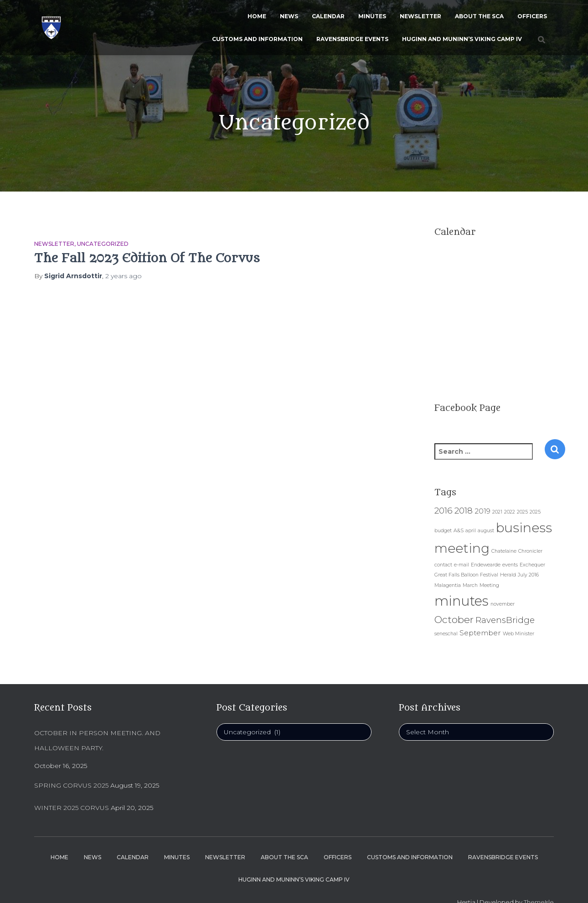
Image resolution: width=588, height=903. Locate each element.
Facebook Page (467, 408)
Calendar (328, 16)
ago (124, 276)
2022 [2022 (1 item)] (510, 512)
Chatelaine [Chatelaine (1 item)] (504, 551)
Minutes (372, 16)
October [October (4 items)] (454, 619)
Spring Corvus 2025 (71, 785)
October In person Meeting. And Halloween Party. (97, 741)
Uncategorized (103, 244)
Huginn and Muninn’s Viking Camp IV (462, 39)
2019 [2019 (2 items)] (482, 511)
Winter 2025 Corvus (72, 808)
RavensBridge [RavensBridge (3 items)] (505, 620)
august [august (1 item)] (486, 531)
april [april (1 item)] (471, 531)
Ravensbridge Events (352, 39)
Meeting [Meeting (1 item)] (489, 585)
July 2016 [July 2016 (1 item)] (528, 575)
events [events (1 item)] (510, 565)
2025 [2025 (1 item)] (522, 512)
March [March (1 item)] (470, 585)
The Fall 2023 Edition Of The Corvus (147, 258)
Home (257, 16)
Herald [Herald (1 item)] (508, 575)
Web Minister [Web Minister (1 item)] (518, 634)
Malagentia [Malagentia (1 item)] (448, 585)
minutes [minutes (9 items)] (462, 601)
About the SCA (479, 16)
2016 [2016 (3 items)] (444, 511)
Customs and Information (257, 39)
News (289, 16)
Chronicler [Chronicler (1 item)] (530, 551)
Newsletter (420, 16)
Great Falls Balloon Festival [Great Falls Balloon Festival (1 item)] (466, 575)
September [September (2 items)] (480, 633)
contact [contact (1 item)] (443, 565)
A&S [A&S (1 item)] (459, 531)
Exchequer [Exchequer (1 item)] (532, 565)
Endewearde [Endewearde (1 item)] (486, 565)
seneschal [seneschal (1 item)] (446, 634)
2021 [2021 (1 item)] (497, 512)
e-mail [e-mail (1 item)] (462, 565)
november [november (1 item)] (503, 604)
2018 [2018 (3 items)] (464, 511)
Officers (532, 16)
